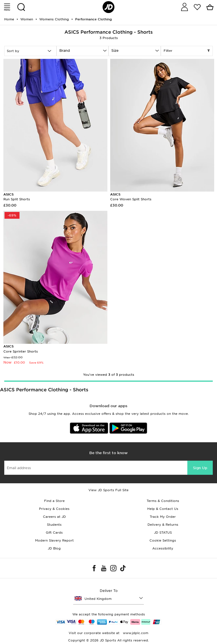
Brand (65, 51)
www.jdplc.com (135, 633)
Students (54, 525)
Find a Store (54, 501)
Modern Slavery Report (54, 540)
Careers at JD (54, 517)
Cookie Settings (163, 540)
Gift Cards (54, 533)
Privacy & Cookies (54, 509)
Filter (187, 51)
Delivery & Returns (163, 525)
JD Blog (54, 548)
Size (115, 51)
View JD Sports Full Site (108, 490)
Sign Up (200, 468)
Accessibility (163, 548)
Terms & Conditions (163, 501)
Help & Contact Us (163, 509)
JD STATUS (163, 533)
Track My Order (163, 517)
